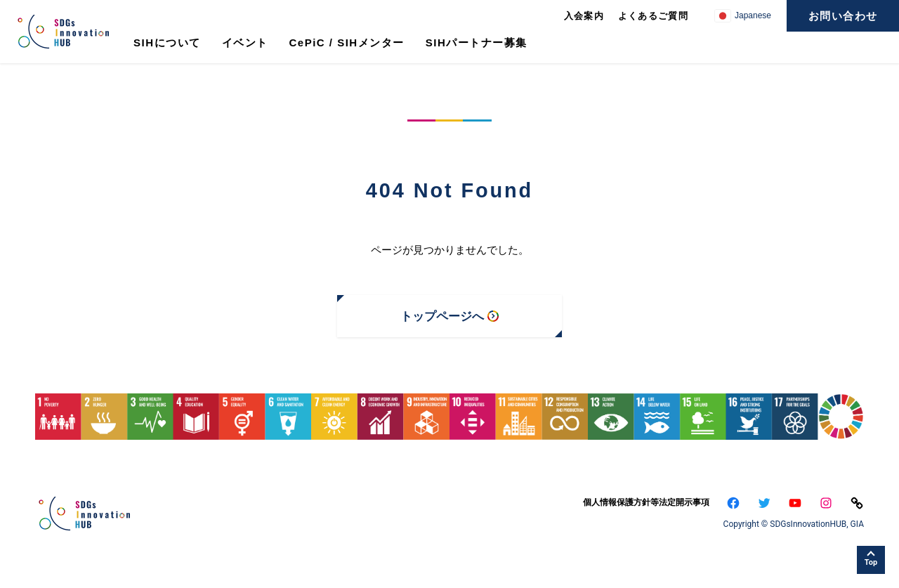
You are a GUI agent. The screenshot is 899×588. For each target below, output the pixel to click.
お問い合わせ (843, 16)
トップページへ (442, 316)
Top (871, 562)
